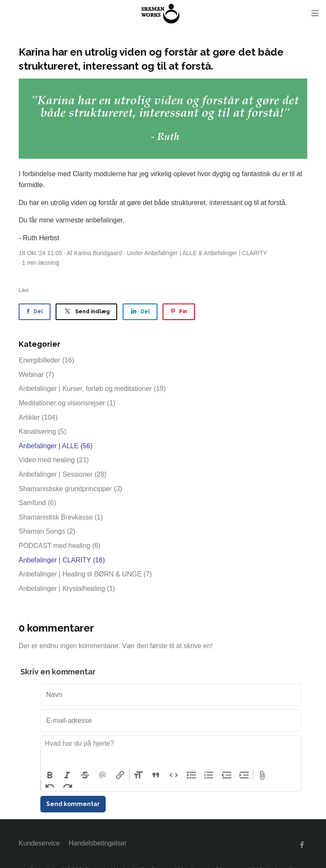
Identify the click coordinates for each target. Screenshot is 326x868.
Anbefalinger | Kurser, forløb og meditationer (92, 389)
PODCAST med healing (60, 546)
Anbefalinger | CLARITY (235, 253)
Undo (50, 786)
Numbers (209, 775)
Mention (103, 775)
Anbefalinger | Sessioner (63, 474)
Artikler (38, 417)
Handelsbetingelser (97, 843)
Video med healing (54, 460)
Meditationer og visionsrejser (67, 403)
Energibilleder (46, 360)
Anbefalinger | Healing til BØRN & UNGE (85, 574)
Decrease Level (227, 775)
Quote (156, 775)
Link (120, 775)
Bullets (191, 775)
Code (174, 775)
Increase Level (244, 775)
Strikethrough (85, 775)
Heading (138, 775)
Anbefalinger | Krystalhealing (67, 588)
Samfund (37, 503)
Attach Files (262, 775)
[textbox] (171, 753)
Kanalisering (42, 431)
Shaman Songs (47, 531)
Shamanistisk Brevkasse (61, 517)
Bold (50, 775)
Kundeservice (39, 843)
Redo (68, 786)
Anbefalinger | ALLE (171, 253)
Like (24, 290)
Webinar (36, 375)
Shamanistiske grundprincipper (70, 489)
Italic (67, 775)
